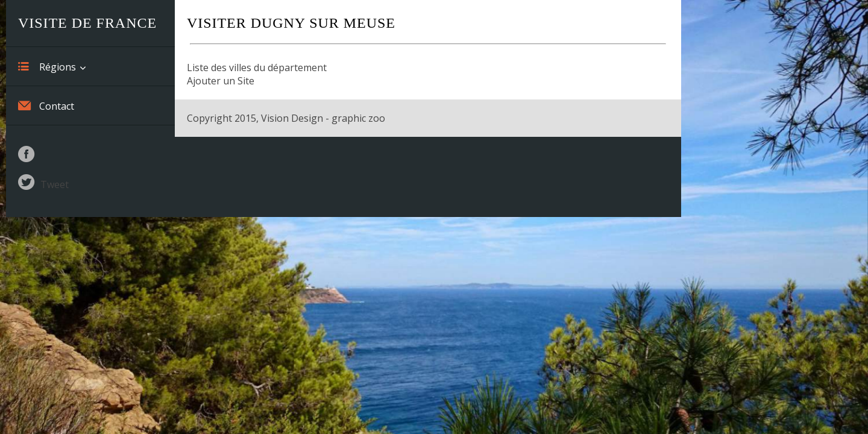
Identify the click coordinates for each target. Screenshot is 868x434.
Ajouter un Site (221, 81)
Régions (47, 66)
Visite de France (87, 23)
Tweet (55, 184)
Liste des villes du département (257, 68)
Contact (46, 105)
